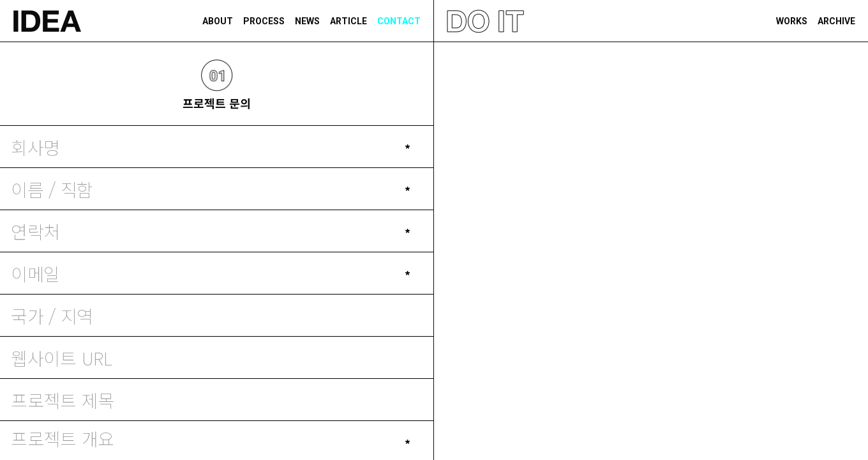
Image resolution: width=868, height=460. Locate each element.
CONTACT (399, 21)
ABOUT (218, 21)
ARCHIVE (836, 21)
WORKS (792, 21)
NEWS (307, 21)
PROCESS (264, 21)
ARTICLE (348, 21)
